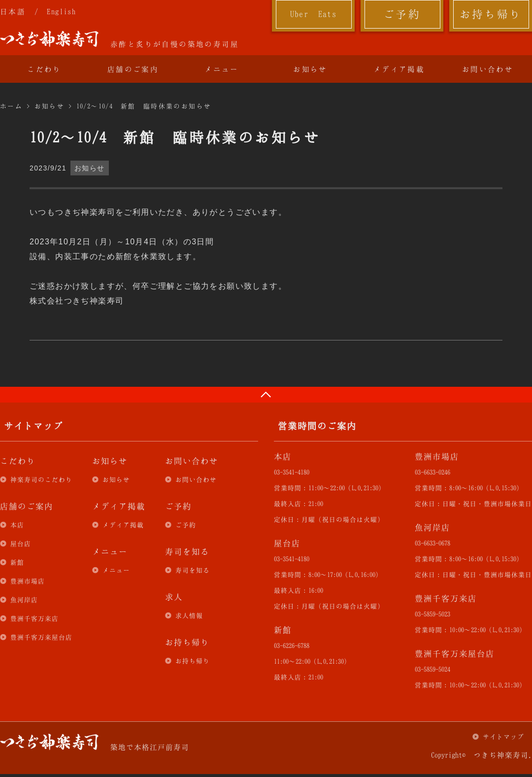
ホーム (11, 106)
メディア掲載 (399, 69)
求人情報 (189, 615)
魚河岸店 (24, 600)
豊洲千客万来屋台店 (41, 637)
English (61, 11)
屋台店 (21, 543)
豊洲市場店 (28, 581)
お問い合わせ (488, 69)
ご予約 (402, 14)
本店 (17, 525)
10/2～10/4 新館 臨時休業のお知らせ (144, 106)
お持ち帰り (491, 14)
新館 (17, 562)
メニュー (222, 69)
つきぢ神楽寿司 (49, 39)
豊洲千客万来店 (34, 618)
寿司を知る (193, 570)
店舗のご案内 (133, 69)
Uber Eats (314, 14)
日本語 (13, 11)
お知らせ (310, 69)
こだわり (44, 69)
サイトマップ (503, 737)
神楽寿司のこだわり (41, 479)
